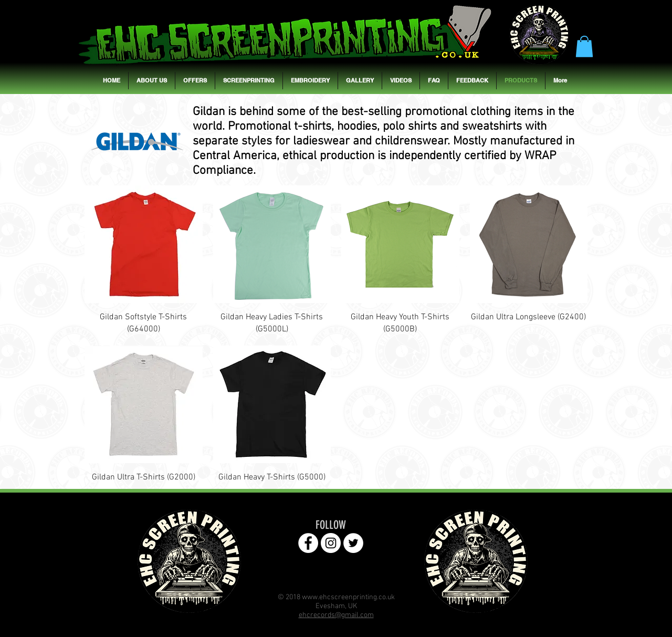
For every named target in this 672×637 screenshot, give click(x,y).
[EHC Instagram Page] (331, 543)
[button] (584, 46)
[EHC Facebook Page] (308, 543)
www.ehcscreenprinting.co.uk (348, 597)
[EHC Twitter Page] (353, 543)
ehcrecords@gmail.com (336, 615)
